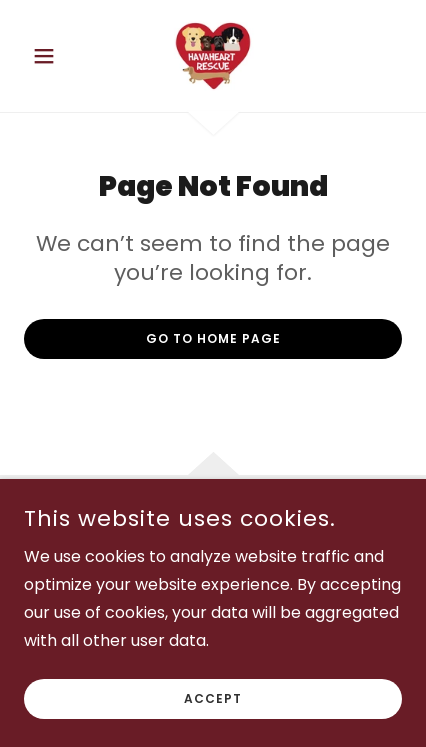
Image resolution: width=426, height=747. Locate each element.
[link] (212, 56)
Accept (213, 726)
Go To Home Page (213, 338)
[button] (52, 56)
